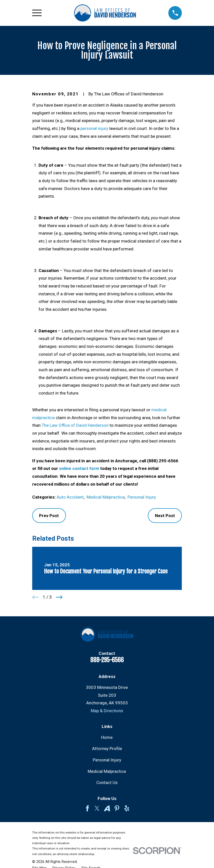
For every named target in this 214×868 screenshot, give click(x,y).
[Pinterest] (117, 808)
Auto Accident (70, 497)
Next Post (165, 516)
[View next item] (59, 597)
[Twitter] (97, 808)
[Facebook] (87, 808)
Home (107, 737)
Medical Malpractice (106, 497)
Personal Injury (142, 497)
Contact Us (107, 782)
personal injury (94, 128)
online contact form (79, 468)
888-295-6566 (107, 660)
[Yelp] (127, 808)
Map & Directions (107, 711)
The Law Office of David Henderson (75, 425)
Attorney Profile (107, 748)
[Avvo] (107, 808)
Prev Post (49, 516)
